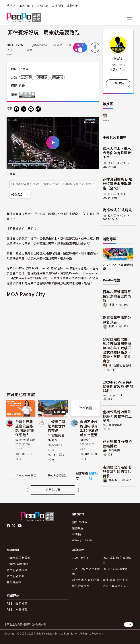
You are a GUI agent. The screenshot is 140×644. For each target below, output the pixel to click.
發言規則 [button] (93, 476)
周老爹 (113, 480)
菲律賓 (24, 69)
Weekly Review (82, 540)
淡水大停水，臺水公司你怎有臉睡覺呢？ (117, 153)
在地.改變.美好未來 (115, 580)
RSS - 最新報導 (17, 604)
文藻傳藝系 (116, 425)
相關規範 (78, 528)
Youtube (20, 526)
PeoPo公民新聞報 (19, 558)
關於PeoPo (79, 522)
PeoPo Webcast (17, 564)
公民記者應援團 (17, 570)
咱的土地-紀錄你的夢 (86, 580)
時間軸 (76, 534)
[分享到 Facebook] (16, 109)
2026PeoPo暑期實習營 (118, 267)
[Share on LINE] (31, 109)
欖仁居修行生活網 (120, 365)
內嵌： (14, 174)
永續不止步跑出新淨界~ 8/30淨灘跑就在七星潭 (90, 428)
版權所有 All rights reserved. (28, 95)
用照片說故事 (81, 586)
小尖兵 (118, 58)
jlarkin (106, 121)
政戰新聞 (114, 450)
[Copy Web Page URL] (38, 109)
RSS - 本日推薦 (17, 610)
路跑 (22, 86)
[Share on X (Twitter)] (24, 109)
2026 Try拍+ (80, 558)
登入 (13, 6)
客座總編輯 (14, 582)
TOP (129, 624)
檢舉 (95, 47)
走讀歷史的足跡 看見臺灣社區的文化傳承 (117, 471)
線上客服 (72, 6)
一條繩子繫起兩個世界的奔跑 (56, 426)
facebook (9, 526)
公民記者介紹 (15, 576)
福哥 (111, 305)
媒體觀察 (42, 78)
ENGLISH (42, 6)
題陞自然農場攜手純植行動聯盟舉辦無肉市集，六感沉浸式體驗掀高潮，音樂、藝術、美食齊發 (117, 350)
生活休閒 (26, 78)
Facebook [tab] (27, 475)
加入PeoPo (26, 6)
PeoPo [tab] (57, 475)
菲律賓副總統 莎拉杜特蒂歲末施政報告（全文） (117, 184)
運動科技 (58, 78)
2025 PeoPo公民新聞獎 (86, 571)
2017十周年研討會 (115, 569)
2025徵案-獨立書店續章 (117, 560)
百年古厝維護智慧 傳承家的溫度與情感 (119, 296)
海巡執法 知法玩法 (117, 210)
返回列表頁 (53, 490)
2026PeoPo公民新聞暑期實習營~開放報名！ (118, 386)
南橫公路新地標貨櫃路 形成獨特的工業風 (117, 416)
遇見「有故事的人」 (116, 586)
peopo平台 (115, 395)
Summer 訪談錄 (25, 440)
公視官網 (57, 6)
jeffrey (84, 440)
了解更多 (118, 83)
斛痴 (111, 326)
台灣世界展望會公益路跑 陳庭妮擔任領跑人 (25, 428)
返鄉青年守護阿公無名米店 (117, 320)
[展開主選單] (130, 18)
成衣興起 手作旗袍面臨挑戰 (117, 444)
